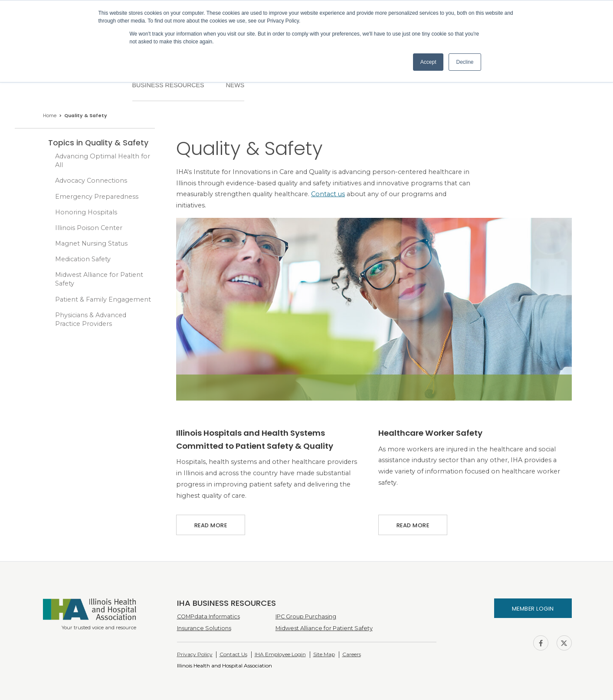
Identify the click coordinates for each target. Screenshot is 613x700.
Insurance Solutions (204, 628)
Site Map (324, 654)
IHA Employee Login (280, 654)
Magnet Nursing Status (91, 243)
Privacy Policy (195, 654)
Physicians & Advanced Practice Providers (91, 319)
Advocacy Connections (91, 181)
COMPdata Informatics (208, 616)
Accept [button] (428, 62)
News (235, 85)
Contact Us (233, 654)
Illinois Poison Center (89, 228)
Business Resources (168, 85)
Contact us (328, 194)
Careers (352, 654)
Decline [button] (465, 62)
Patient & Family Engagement (103, 299)
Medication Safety (83, 259)
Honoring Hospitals (86, 212)
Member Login (533, 609)
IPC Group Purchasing (306, 616)
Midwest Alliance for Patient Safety (99, 279)
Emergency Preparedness (97, 197)
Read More (211, 522)
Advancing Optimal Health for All (103, 161)
